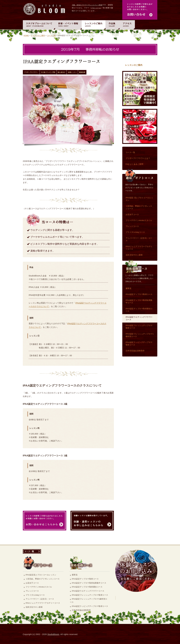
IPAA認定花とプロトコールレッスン (41, 575)
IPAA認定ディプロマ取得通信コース (139, 310)
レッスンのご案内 (94, 25)
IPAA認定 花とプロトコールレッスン (140, 126)
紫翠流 (129, 288)
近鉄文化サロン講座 (134, 255)
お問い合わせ (45, 521)
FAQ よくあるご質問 (134, 164)
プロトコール (96, 8)
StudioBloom (53, 634)
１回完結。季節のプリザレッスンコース (139, 207)
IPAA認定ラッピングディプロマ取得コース (139, 344)
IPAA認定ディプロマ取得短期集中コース (139, 301)
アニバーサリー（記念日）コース (139, 239)
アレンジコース (132, 226)
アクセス (127, 25)
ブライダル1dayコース (135, 232)
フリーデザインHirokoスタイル (139, 220)
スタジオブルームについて (39, 25)
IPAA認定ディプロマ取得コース (139, 294)
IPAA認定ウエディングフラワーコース (139, 318)
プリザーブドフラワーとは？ (138, 158)
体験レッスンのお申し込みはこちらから (136, 571)
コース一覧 (51, 35)
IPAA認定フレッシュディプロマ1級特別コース (140, 88)
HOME (26, 35)
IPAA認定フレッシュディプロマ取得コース (139, 327)
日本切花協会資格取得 (135, 351)
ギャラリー (112, 25)
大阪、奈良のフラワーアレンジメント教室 (87, 5)
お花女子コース (132, 215)
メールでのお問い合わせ (140, 10)
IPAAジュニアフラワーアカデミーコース (139, 248)
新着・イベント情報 (68, 25)
